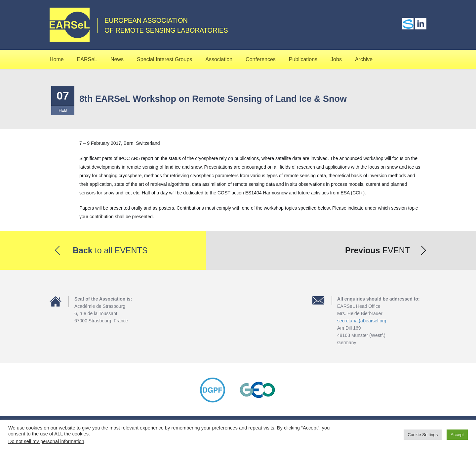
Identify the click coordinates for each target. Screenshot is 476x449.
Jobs (336, 59)
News (117, 59)
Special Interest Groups (164, 59)
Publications (303, 59)
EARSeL (87, 59)
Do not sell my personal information (46, 441)
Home (57, 59)
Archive (364, 59)
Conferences (261, 59)
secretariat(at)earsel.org (362, 321)
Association (219, 59)
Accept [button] (457, 435)
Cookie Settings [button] (423, 435)
